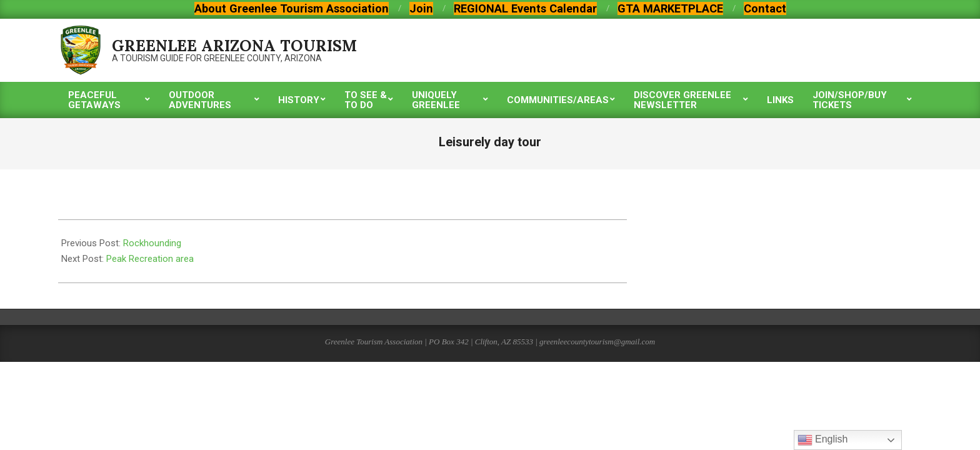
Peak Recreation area (150, 259)
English (823, 440)
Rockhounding (152, 243)
